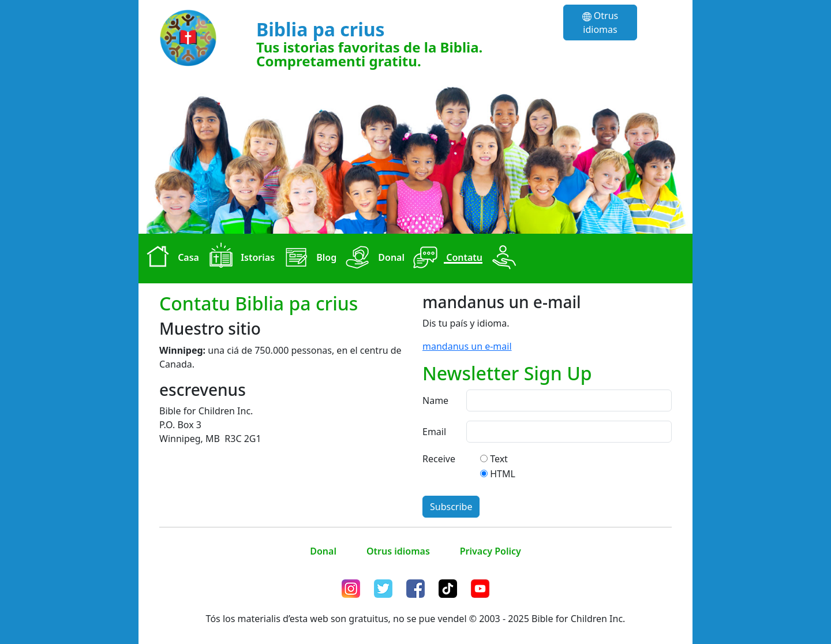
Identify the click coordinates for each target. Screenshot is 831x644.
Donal (373, 259)
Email (434, 432)
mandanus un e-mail (467, 346)
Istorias (239, 259)
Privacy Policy (491, 551)
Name (435, 400)
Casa (170, 259)
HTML (503, 474)
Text (499, 459)
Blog (308, 259)
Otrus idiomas (600, 23)
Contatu (446, 259)
